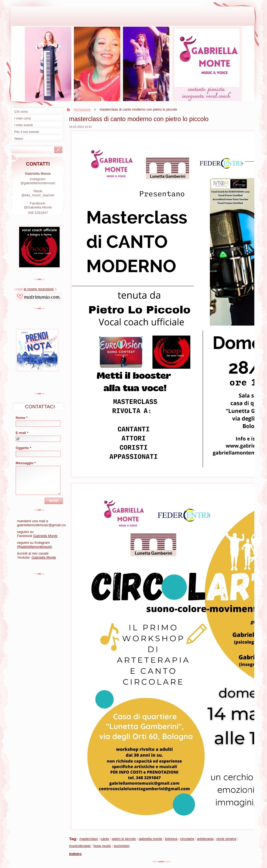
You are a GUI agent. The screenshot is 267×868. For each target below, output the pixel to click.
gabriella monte (150, 839)
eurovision (122, 846)
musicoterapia (80, 846)
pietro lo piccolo (124, 839)
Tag (73, 839)
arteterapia (205, 839)
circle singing (226, 839)
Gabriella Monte (45, 536)
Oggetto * (23, 448)
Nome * (22, 418)
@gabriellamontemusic (35, 547)
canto (105, 839)
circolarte (187, 839)
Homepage (82, 109)
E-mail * (22, 433)
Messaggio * (26, 463)
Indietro (75, 854)
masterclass (88, 839)
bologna (171, 839)
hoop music (102, 846)
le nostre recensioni (39, 289)
